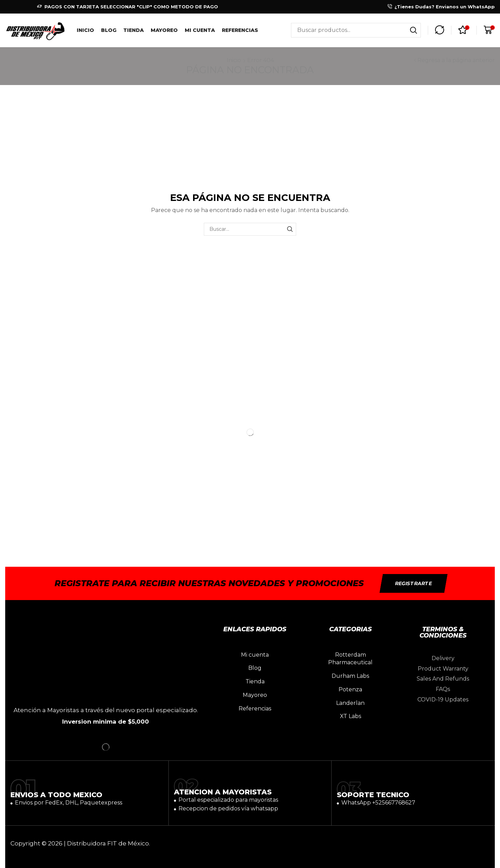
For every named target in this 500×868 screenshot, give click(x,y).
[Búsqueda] (414, 30)
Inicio (234, 60)
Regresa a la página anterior (456, 60)
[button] (440, 30)
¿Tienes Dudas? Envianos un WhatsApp (445, 7)
